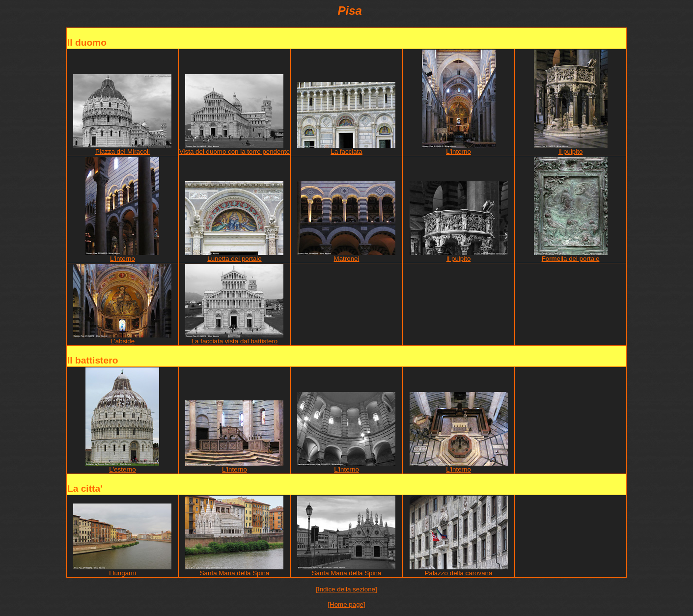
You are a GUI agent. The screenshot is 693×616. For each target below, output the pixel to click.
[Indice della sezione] (346, 589)
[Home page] (346, 604)
